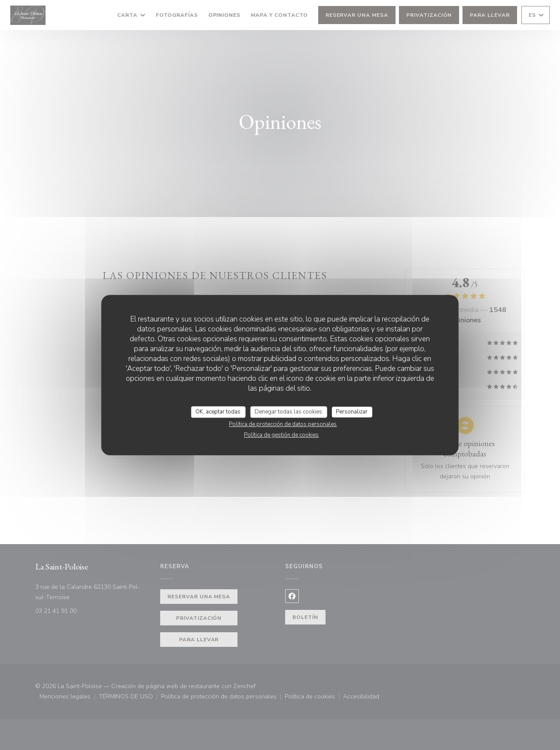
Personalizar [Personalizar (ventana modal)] (352, 412)
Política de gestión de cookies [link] (281, 435)
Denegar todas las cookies (288, 412)
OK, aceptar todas (218, 412)
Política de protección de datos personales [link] (283, 424)
